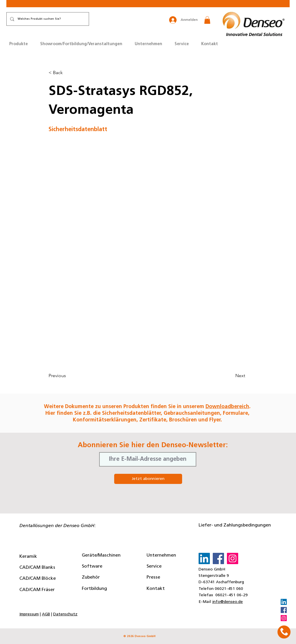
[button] (207, 20)
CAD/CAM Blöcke (38, 579)
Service (154, 566)
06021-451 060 (229, 589)
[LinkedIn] (284, 602)
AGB (46, 614)
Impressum (29, 614)
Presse (153, 577)
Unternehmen (161, 555)
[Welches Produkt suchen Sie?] (47, 19)
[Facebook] (284, 610)
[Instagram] (284, 618)
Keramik (28, 557)
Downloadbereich (227, 407)
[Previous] (68, 376)
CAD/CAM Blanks (37, 568)
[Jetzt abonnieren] (148, 479)
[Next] (231, 376)
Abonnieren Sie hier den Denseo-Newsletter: (153, 445)
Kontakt (156, 589)
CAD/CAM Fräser (37, 590)
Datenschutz (65, 614)
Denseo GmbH (212, 569)
